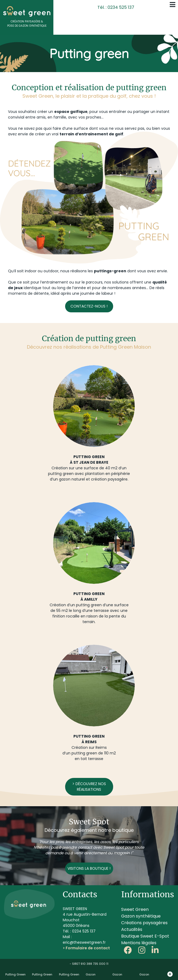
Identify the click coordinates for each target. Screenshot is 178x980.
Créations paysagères (144, 923)
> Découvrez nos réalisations (89, 787)
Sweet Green (135, 909)
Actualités (132, 929)
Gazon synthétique (141, 916)
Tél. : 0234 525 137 (116, 7)
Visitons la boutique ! (89, 868)
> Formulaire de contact (86, 948)
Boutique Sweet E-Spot (145, 936)
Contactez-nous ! (89, 306)
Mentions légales (139, 943)
